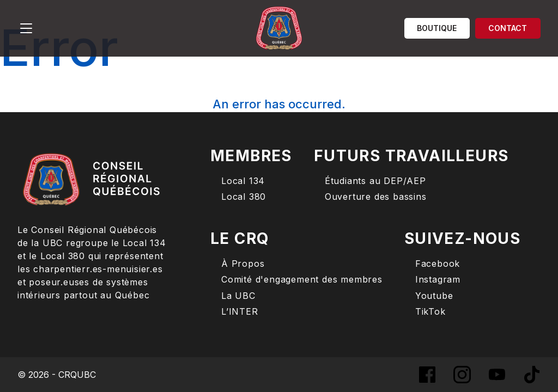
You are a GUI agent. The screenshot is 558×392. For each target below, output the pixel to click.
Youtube (434, 296)
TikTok (430, 312)
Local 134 (243, 181)
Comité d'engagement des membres (302, 280)
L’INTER (240, 312)
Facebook (438, 264)
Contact (508, 28)
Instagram (438, 280)
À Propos (243, 264)
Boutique (437, 28)
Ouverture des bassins (376, 197)
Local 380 (244, 197)
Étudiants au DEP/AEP (375, 181)
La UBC (238, 296)
